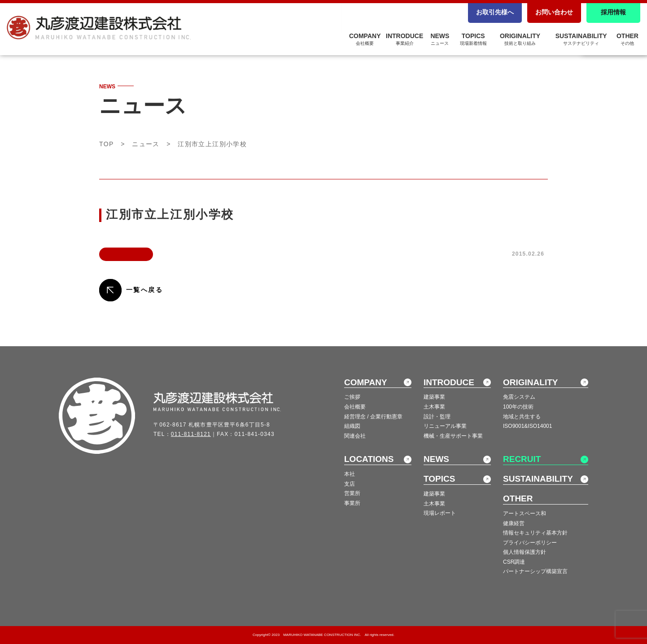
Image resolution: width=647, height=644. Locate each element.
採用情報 (613, 12)
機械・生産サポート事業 (453, 436)
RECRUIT (522, 459)
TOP (107, 144)
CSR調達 (514, 562)
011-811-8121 (191, 434)
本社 (350, 474)
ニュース (146, 144)
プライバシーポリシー (530, 543)
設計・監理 (437, 417)
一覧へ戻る (144, 290)
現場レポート (440, 513)
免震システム (519, 397)
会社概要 (355, 407)
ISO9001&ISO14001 (527, 426)
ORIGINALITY (520, 39)
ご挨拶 (352, 397)
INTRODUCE (404, 39)
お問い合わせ (554, 12)
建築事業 (434, 397)
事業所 (352, 503)
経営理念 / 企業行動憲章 (373, 417)
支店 (350, 484)
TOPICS (473, 39)
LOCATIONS (369, 459)
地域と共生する (522, 417)
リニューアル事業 (445, 426)
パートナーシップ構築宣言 (535, 571)
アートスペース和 (525, 513)
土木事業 (434, 407)
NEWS (440, 39)
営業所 (352, 493)
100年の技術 (518, 407)
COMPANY (365, 39)
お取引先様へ (495, 12)
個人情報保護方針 (525, 552)
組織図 (352, 426)
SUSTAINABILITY (581, 39)
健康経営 (514, 523)
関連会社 (355, 436)
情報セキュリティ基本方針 (535, 533)
